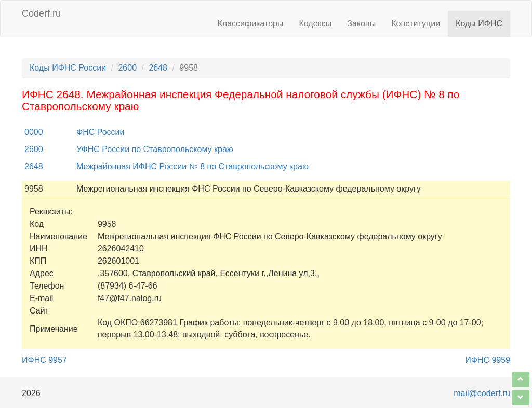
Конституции (416, 24)
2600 (127, 68)
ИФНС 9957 (44, 360)
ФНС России (100, 132)
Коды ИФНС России (68, 68)
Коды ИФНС (479, 24)
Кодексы (315, 24)
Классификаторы (251, 24)
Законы (361, 24)
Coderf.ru (41, 13)
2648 (158, 68)
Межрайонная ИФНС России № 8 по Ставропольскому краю (192, 166)
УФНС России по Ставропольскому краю (155, 149)
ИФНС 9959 (488, 360)
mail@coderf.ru (482, 393)
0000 (34, 132)
